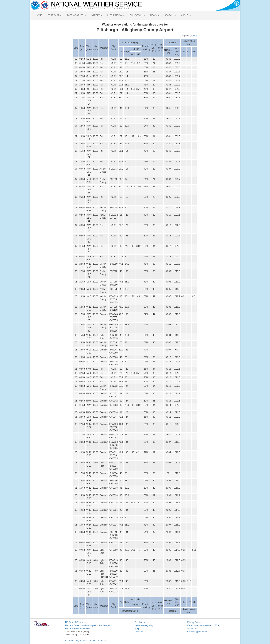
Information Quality (144, 625)
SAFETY (97, 15)
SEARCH (170, 15)
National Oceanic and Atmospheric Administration (89, 625)
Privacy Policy (194, 622)
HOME (39, 15)
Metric (194, 36)
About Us (192, 628)
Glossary (139, 632)
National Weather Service (77, 628)
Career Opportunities (197, 632)
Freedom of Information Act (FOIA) (204, 625)
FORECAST (55, 15)
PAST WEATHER (76, 15)
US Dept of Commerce (76, 622)
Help (137, 628)
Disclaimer (140, 622)
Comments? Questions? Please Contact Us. (86, 641)
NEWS (155, 15)
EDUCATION (137, 15)
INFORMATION (116, 15)
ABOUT (186, 15)
